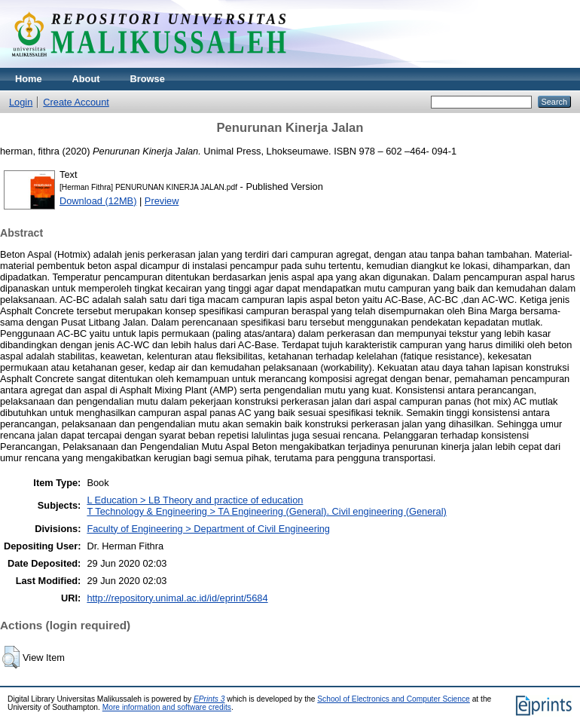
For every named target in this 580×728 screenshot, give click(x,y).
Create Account (76, 102)
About (86, 79)
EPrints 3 (209, 699)
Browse (148, 79)
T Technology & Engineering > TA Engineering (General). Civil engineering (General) (266, 511)
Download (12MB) (98, 201)
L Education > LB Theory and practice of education (195, 500)
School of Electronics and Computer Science (394, 699)
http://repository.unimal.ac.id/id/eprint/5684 (177, 598)
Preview (162, 201)
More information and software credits (167, 707)
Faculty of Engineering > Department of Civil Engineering (208, 529)
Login (21, 102)
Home (29, 79)
